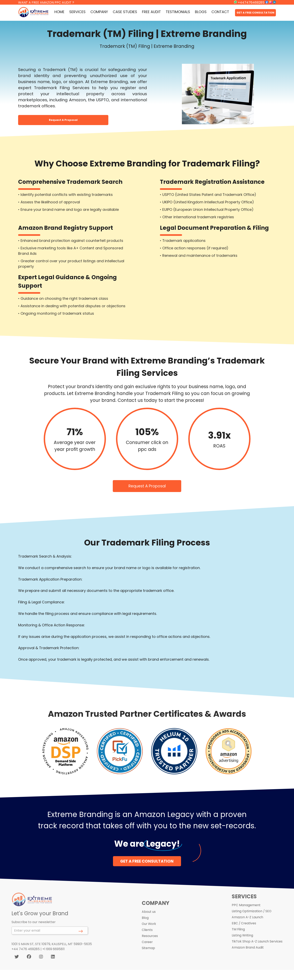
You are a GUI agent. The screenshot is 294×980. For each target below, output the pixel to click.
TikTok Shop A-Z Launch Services (266, 939)
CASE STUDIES (125, 12)
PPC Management (254, 903)
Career (147, 949)
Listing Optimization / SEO (260, 909)
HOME (59, 12)
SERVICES (77, 12)
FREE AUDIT (151, 12)
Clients (147, 937)
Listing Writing (251, 933)
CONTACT (220, 12)
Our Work (149, 931)
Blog (145, 925)
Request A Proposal (63, 120)
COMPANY (99, 12)
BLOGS (201, 12)
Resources (149, 943)
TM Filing (246, 927)
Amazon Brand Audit (256, 945)
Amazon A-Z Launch (256, 915)
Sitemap (148, 955)
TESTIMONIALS (178, 12)
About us (148, 919)
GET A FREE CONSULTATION (255, 13)
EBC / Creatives (252, 921)
